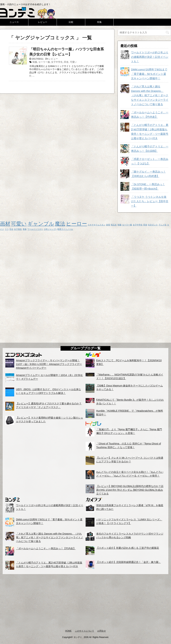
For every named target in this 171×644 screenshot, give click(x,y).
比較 (71, 22)
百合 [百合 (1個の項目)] (11, 229)
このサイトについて (85, 631)
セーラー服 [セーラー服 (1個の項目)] (127, 225)
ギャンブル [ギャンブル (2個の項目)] (41, 224)
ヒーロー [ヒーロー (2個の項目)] (77, 224)
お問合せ (102, 631)
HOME (68, 631)
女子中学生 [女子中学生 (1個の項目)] (138, 225)
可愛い (73, 62)
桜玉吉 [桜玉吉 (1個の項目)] (114, 225)
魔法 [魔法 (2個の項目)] (60, 224)
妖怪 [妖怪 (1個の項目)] (108, 225)
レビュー (43, 22)
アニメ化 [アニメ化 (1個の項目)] (162, 225)
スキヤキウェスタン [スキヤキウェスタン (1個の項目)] (97, 225)
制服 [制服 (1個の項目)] (120, 225)
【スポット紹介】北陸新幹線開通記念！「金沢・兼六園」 (129, 562)
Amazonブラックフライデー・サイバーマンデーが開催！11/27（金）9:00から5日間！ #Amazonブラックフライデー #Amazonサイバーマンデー (49, 364)
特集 (99, 22)
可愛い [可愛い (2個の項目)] (19, 224)
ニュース (14, 22)
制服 (35, 62)
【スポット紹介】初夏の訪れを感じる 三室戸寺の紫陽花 (128, 548)
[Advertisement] (85, 602)
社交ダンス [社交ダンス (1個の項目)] (153, 225)
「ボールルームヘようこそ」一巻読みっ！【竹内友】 (46, 548)
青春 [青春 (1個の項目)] (25, 229)
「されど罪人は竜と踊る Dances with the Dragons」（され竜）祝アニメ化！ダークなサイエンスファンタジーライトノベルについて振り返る (150, 95)
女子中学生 (57, 62)
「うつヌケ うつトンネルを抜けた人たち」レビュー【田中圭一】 (150, 201)
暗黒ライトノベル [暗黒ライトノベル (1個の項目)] (65, 229)
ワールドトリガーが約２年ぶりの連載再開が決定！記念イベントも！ (150, 57)
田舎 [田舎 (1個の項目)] (145, 225)
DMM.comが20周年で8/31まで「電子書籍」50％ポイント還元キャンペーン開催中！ (149, 74)
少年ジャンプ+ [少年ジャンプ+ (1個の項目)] (50, 229)
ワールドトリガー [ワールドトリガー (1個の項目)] (35, 229)
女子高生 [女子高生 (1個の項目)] (18, 229)
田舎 (66, 62)
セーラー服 (44, 62)
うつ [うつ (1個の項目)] (7, 229)
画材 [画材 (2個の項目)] (5, 224)
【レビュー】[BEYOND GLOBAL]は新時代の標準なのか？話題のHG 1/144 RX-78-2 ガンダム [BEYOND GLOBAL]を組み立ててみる (130, 490)
